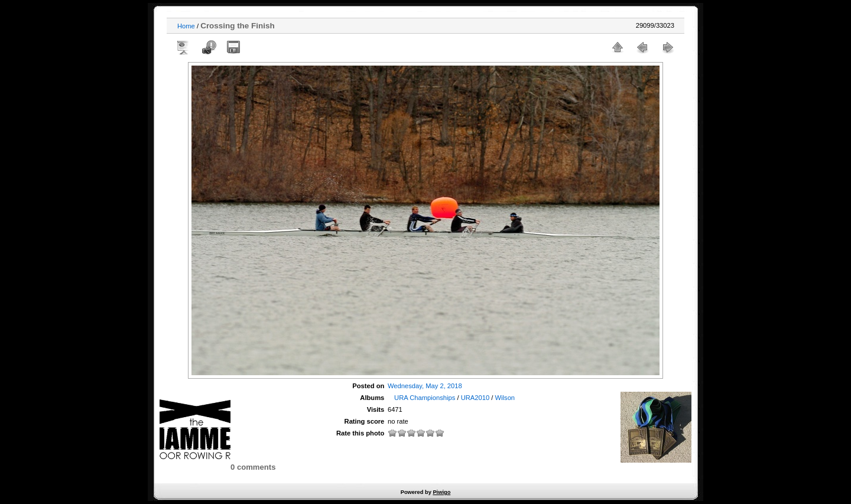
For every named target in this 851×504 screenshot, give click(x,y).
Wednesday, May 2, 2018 (425, 386)
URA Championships (425, 398)
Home (186, 26)
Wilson (505, 398)
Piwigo (441, 492)
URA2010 (475, 398)
